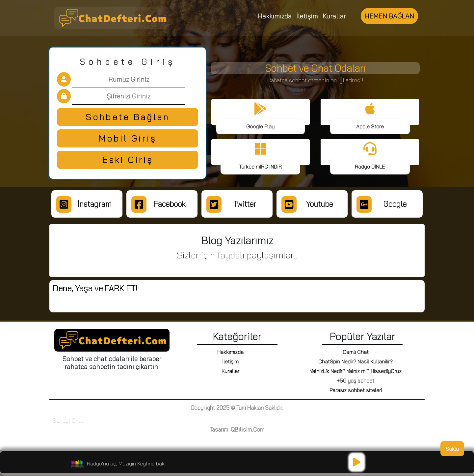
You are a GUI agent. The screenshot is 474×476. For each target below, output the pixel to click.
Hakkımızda (275, 16)
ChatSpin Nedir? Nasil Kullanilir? (355, 361)
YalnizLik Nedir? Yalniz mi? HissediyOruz (356, 371)
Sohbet (62, 421)
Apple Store (370, 126)
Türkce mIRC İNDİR (260, 167)
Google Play (260, 126)
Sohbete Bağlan (128, 117)
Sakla (452, 449)
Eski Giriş (128, 160)
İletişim (307, 16)
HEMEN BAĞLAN (389, 16)
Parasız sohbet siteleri (356, 390)
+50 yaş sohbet (355, 381)
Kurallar (334, 16)
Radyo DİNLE (370, 167)
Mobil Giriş (128, 138)
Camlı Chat (356, 352)
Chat (78, 421)
